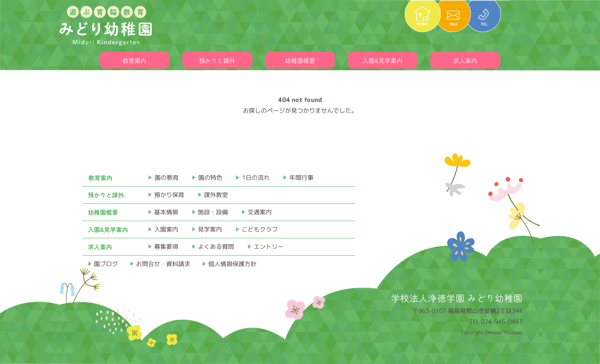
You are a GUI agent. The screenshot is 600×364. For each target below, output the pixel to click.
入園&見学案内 (382, 60)
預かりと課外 (217, 60)
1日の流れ (256, 178)
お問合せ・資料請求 (163, 264)
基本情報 (166, 212)
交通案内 (260, 212)
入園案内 (166, 229)
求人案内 (465, 60)
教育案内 (134, 60)
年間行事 (301, 178)
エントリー (269, 247)
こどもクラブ (260, 229)
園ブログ (106, 264)
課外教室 (216, 195)
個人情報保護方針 (232, 264)
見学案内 (210, 229)
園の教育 (167, 178)
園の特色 (210, 178)
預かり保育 (169, 195)
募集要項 (166, 247)
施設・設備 (213, 212)
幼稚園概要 (300, 60)
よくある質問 (216, 247)
